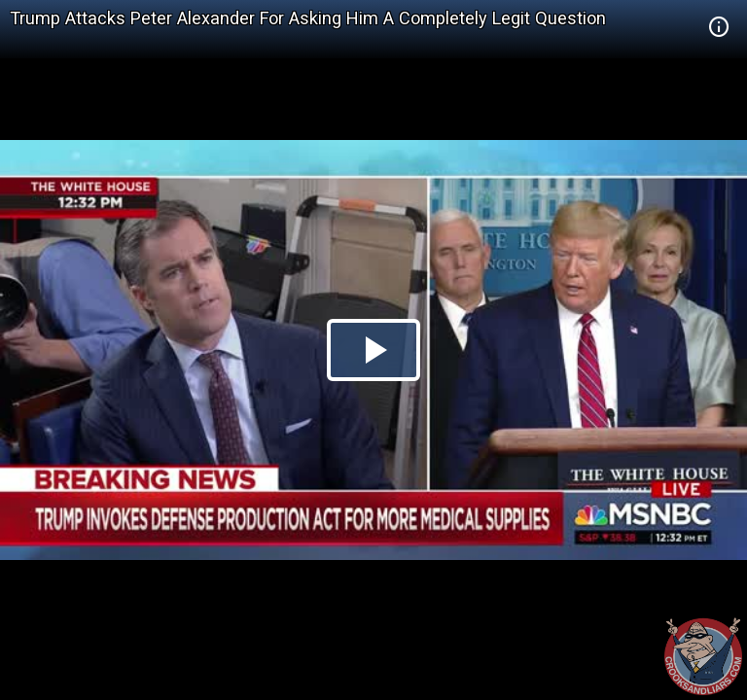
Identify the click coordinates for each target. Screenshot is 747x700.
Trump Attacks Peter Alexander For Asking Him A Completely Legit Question (308, 18)
